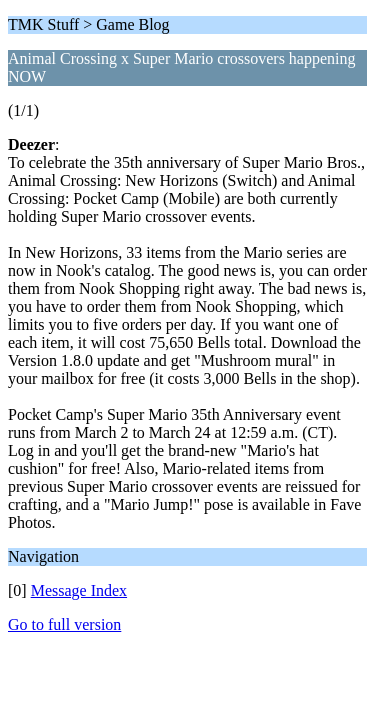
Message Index (79, 590)
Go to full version (64, 624)
